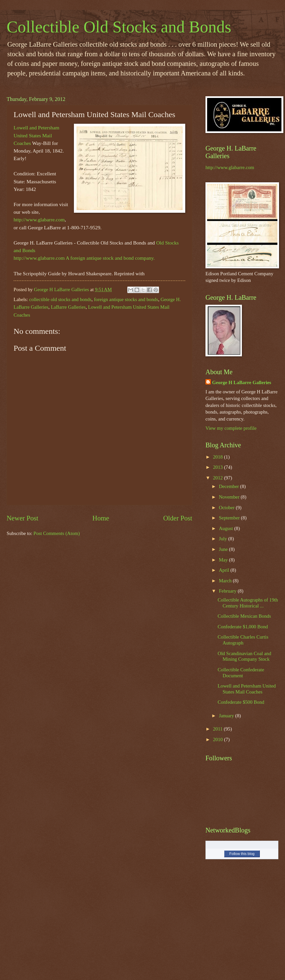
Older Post (178, 518)
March (226, 581)
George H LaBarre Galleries (242, 382)
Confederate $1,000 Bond (243, 627)
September (230, 518)
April (225, 570)
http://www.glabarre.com (39, 220)
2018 (219, 457)
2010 (219, 739)
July (223, 539)
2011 (219, 729)
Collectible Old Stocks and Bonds (119, 27)
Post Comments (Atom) (57, 533)
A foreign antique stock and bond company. (110, 258)
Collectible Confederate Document (241, 673)
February (228, 591)
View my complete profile (231, 428)
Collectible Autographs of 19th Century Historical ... (248, 603)
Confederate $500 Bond (241, 702)
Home (101, 518)
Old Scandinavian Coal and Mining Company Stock (244, 656)
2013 (219, 467)
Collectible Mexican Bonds (244, 616)
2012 (219, 478)
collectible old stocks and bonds (60, 299)
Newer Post (23, 518)
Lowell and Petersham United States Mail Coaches (36, 135)
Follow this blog (242, 854)
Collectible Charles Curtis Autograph (243, 640)
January (227, 716)
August (226, 528)
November (230, 497)
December (229, 486)
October (227, 508)
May (224, 560)
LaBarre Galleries (68, 307)
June (224, 549)
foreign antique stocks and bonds (126, 299)
